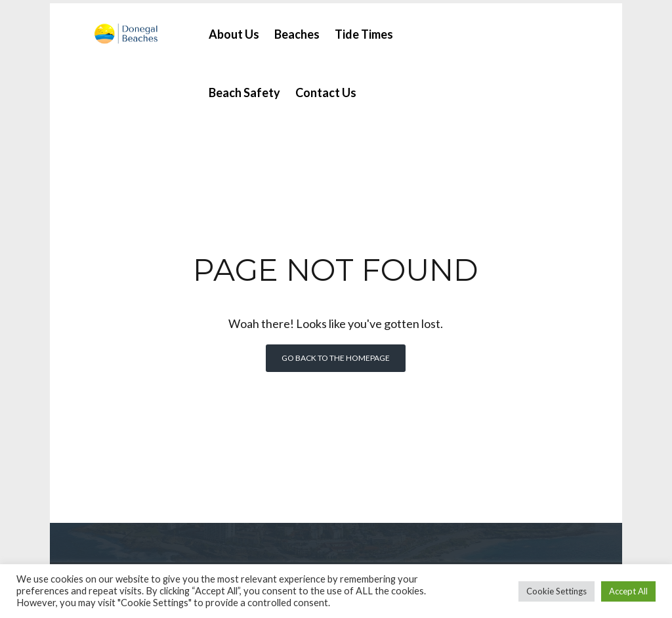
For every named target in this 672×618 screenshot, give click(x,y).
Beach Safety (242, 89)
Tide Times (362, 31)
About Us (232, 31)
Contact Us (324, 89)
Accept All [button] (628, 591)
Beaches (295, 31)
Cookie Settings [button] (556, 591)
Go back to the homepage (336, 355)
